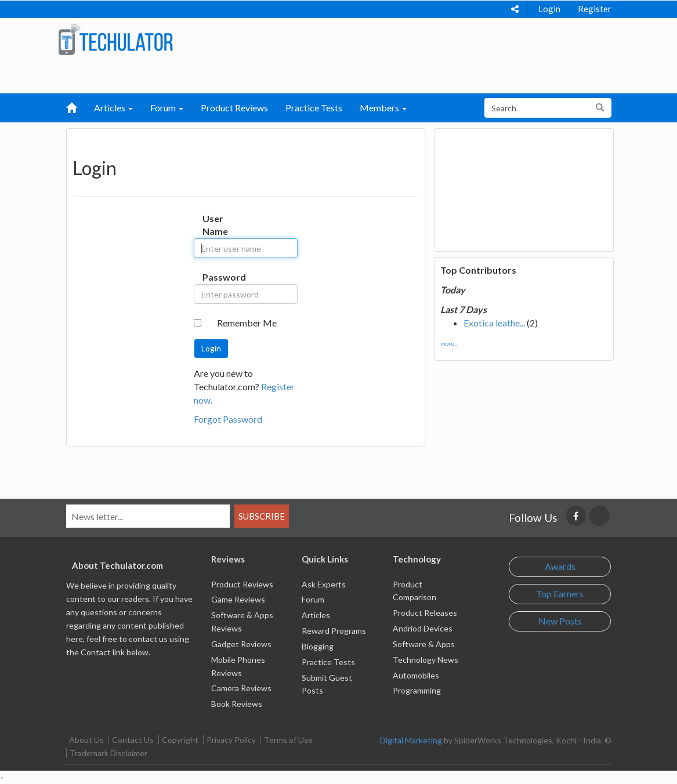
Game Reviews (238, 599)
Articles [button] (113, 108)
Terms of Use (288, 740)
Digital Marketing (411, 740)
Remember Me (247, 323)
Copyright (180, 740)
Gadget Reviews (241, 644)
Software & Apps (424, 644)
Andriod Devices (423, 628)
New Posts (560, 621)
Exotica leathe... (494, 323)
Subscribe (262, 516)
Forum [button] (167, 108)
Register (595, 9)
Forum (313, 599)
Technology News (426, 660)
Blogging (318, 646)
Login (549, 9)
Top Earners (560, 594)
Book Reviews (237, 704)
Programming (417, 690)
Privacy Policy (231, 740)
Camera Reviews (241, 688)
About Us (86, 740)
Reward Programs (334, 631)
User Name (211, 225)
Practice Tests (314, 108)
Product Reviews (234, 108)
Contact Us (133, 740)
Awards (560, 566)
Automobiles (416, 675)
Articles (316, 615)
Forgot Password (228, 419)
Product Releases (425, 613)
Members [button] (383, 108)
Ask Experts (324, 584)
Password (211, 277)
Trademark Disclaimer (108, 753)
